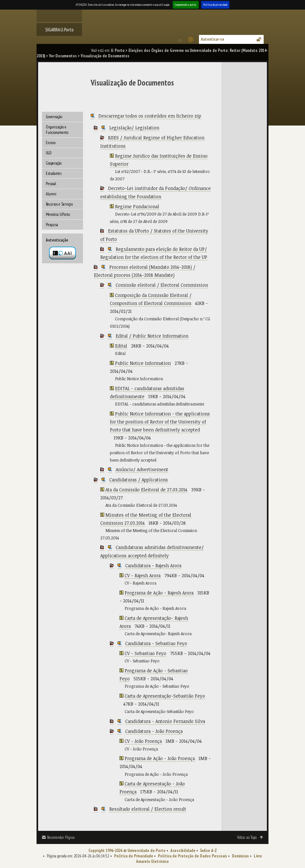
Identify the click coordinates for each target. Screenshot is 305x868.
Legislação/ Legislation (134, 128)
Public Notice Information (143, 363)
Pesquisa (52, 225)
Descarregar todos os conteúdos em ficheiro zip (150, 116)
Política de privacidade (215, 5)
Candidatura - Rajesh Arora (153, 565)
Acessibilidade (183, 851)
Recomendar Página (61, 837)
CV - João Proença (143, 741)
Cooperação (54, 163)
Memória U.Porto (58, 214)
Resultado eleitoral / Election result (148, 809)
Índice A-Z (209, 851)
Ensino (51, 143)
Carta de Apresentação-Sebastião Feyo (165, 696)
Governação (54, 117)
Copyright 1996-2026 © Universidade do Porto (127, 851)
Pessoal (51, 184)
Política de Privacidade (134, 856)
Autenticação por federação (62, 253)
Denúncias (240, 856)
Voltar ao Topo (247, 837)
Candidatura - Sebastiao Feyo (156, 643)
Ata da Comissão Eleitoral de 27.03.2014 (146, 490)
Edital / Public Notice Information (152, 336)
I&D (49, 153)
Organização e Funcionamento (57, 130)
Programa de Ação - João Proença (160, 758)
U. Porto (118, 50)
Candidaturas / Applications (139, 480)
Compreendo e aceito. (186, 5)
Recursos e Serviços (59, 204)
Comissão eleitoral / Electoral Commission (162, 285)
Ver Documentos (63, 56)
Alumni (51, 194)
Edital (121, 346)
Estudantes (54, 173)
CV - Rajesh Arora (143, 575)
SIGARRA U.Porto (59, 29)
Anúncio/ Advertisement (142, 469)
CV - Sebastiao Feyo (145, 653)
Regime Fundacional (137, 206)
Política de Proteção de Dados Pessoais (193, 856)
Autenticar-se (213, 39)
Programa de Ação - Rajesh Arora (159, 593)
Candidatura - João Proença (154, 731)
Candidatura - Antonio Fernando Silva (165, 721)
